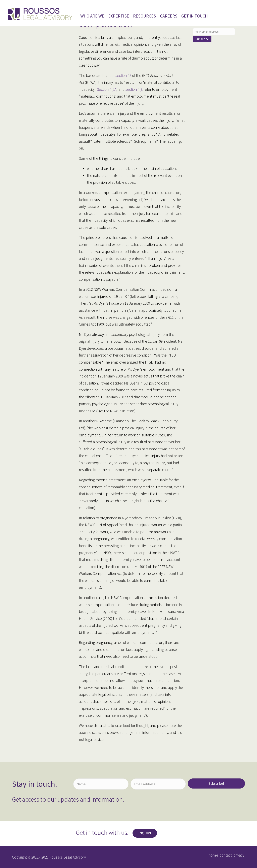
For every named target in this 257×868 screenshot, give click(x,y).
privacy (239, 855)
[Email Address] (158, 784)
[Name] (101, 784)
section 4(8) (134, 89)
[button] (216, 783)
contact (226, 855)
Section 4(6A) (107, 89)
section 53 (123, 75)
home (213, 855)
